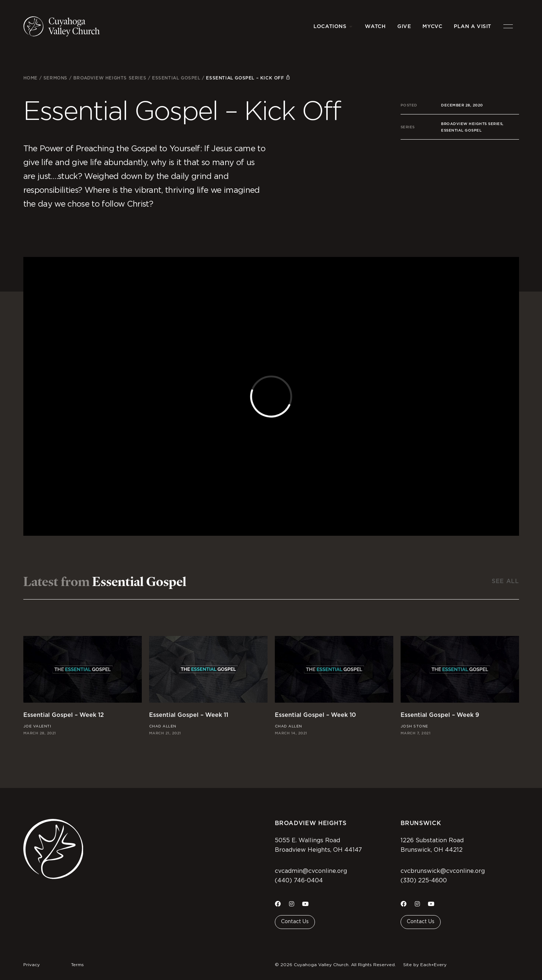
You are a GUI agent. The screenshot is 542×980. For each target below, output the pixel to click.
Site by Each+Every (425, 965)
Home (30, 78)
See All (505, 581)
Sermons (55, 78)
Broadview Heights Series (110, 78)
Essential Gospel (176, 78)
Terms (77, 965)
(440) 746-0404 (299, 881)
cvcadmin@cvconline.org (311, 871)
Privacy (32, 965)
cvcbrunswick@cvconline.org (443, 871)
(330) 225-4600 (424, 881)
